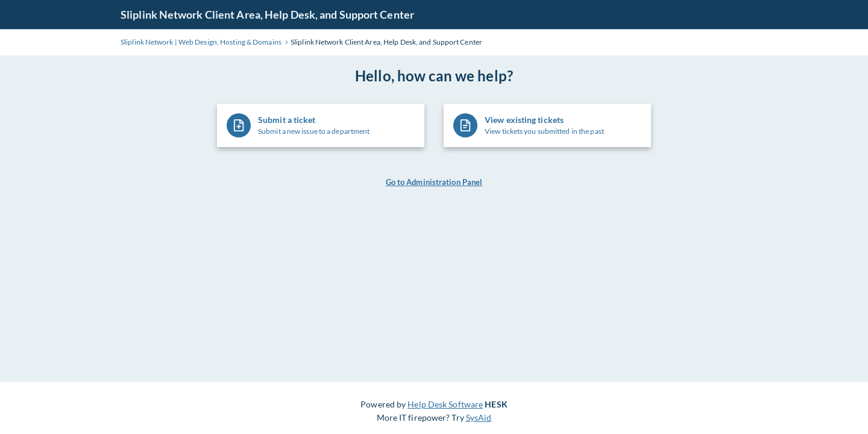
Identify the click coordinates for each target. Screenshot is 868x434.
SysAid (479, 417)
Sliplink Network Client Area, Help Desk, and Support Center (267, 14)
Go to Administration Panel (434, 182)
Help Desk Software (445, 404)
